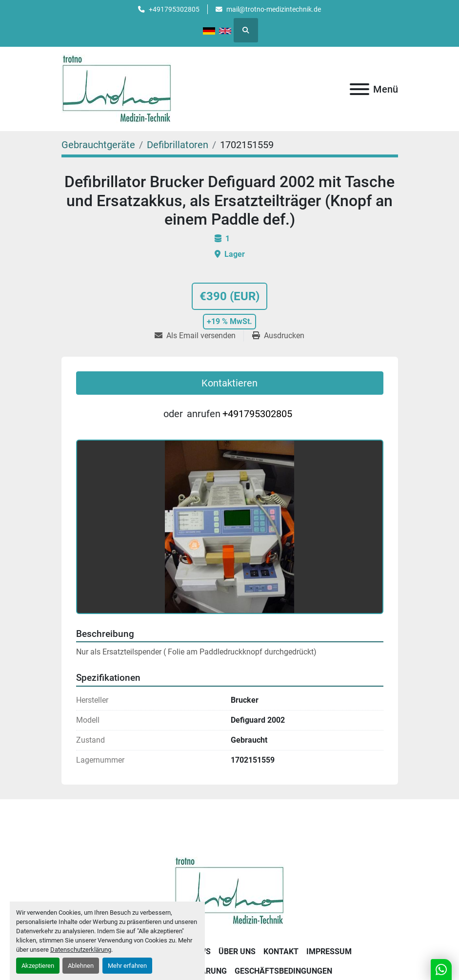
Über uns (237, 951)
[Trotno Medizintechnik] (229, 891)
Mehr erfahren (127, 966)
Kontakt (281, 951)
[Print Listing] (278, 336)
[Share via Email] (199, 336)
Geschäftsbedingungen (283, 971)
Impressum (329, 951)
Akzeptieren (38, 966)
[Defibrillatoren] (178, 145)
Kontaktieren (229, 383)
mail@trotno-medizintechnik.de (274, 9)
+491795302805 (174, 9)
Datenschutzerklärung (81, 950)
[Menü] (359, 89)
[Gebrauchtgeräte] (98, 145)
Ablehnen (81, 966)
